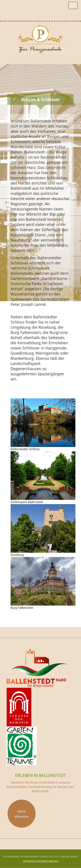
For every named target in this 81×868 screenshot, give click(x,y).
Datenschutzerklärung (40, 861)
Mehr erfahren (22, 814)
